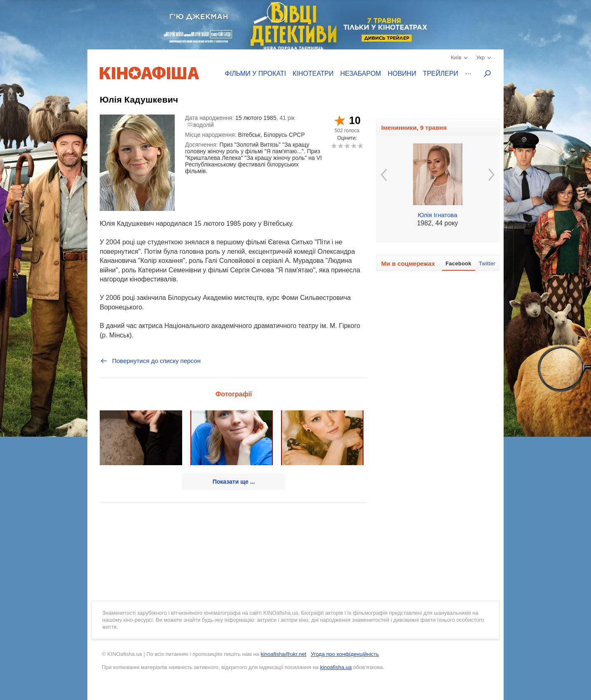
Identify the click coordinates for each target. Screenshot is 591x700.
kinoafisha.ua (336, 667)
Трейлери (441, 74)
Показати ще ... (234, 482)
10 (360, 146)
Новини (402, 74)
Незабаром (361, 74)
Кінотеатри (313, 74)
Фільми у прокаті (256, 74)
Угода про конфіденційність (345, 654)
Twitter (487, 263)
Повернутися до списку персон (150, 361)
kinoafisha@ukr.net (283, 654)
